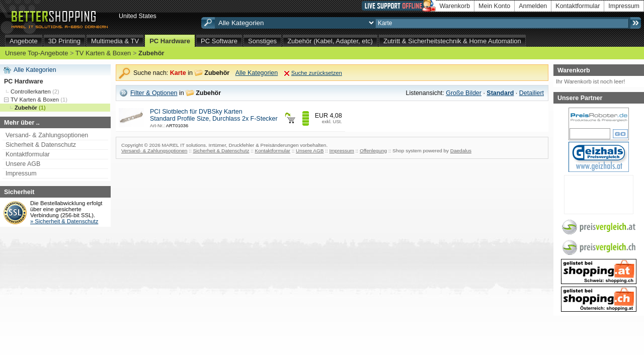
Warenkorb (455, 6)
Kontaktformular (578, 6)
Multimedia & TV (115, 41)
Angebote (24, 41)
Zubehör (151, 53)
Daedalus (461, 151)
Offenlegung (373, 151)
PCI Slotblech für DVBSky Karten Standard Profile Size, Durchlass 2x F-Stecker (214, 115)
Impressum (624, 6)
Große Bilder (464, 93)
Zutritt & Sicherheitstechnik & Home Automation (452, 41)
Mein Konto (494, 6)
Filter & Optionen (154, 93)
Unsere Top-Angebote (36, 53)
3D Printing (64, 41)
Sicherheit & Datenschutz (41, 145)
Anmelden (533, 6)
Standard (500, 93)
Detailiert (532, 93)
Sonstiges (262, 41)
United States (138, 16)
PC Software (219, 41)
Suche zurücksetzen (317, 73)
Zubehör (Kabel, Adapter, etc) (330, 41)
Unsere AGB (23, 164)
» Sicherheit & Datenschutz (64, 221)
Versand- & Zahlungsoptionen (47, 135)
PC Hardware (170, 41)
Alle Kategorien (35, 70)
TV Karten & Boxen (103, 53)
